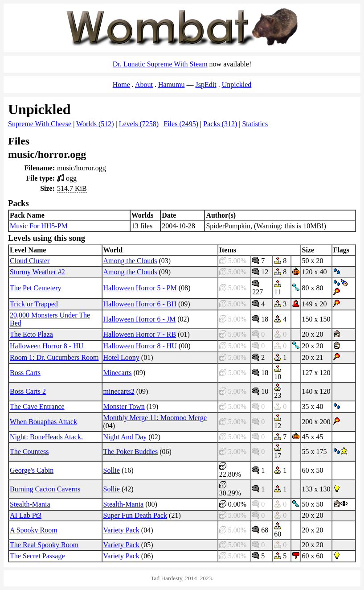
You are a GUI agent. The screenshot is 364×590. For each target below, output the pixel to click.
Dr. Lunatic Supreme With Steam (160, 64)
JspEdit (206, 85)
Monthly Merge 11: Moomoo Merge (155, 418)
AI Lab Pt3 (26, 515)
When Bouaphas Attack (43, 422)
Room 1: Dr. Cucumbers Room (54, 357)
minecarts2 (119, 391)
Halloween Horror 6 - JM (140, 319)
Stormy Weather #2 (37, 272)
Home (121, 85)
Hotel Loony (121, 357)
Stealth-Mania (30, 504)
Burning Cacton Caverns (45, 489)
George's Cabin (32, 470)
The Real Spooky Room (44, 545)
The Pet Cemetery (36, 288)
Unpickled (237, 85)
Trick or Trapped (34, 304)
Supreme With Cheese (40, 124)
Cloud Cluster (30, 261)
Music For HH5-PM (39, 226)
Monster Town (124, 406)
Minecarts (118, 373)
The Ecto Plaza (31, 334)
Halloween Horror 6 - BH (140, 304)
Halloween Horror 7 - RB (140, 334)
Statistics (255, 124)
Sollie (112, 470)
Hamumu (172, 85)
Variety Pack (121, 530)
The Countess (29, 452)
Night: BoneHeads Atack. (46, 437)
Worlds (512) (95, 124)
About (144, 85)
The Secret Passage (37, 556)
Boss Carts (25, 373)
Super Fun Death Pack (135, 515)
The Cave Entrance (37, 406)
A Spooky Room (34, 530)
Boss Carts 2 (28, 391)
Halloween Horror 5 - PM (140, 288)
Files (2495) (181, 124)
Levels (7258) (139, 124)
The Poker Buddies (131, 452)
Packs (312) (220, 124)
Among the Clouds (130, 261)
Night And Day (125, 437)
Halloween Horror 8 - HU (47, 346)
